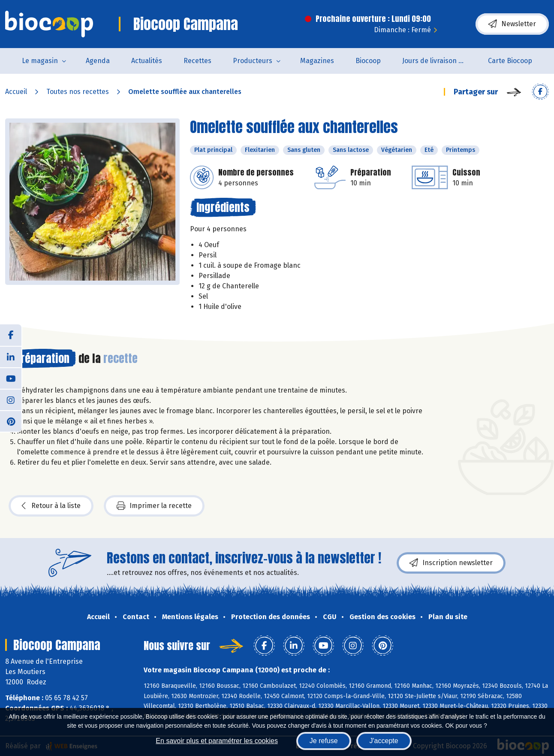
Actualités (147, 61)
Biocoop (368, 61)
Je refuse (324, 741)
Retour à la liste (51, 506)
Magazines (317, 61)
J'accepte (384, 741)
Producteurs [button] (253, 61)
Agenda (98, 61)
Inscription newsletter (451, 563)
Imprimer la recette (154, 506)
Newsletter (512, 24)
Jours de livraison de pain (440, 61)
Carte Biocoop (510, 61)
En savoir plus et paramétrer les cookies (217, 741)
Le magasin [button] (40, 61)
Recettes (197, 61)
